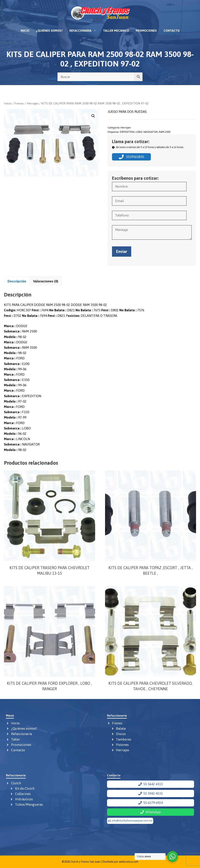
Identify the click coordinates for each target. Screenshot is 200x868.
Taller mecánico (116, 31)
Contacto (172, 31)
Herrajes (33, 103)
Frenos (19, 103)
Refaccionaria (85, 31)
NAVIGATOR (151, 132)
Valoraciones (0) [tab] (46, 281)
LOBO (139, 132)
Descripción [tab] (17, 281)
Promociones (146, 31)
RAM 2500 (165, 132)
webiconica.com (129, 862)
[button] (93, 116)
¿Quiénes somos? (49, 31)
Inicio (25, 31)
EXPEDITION (127, 132)
